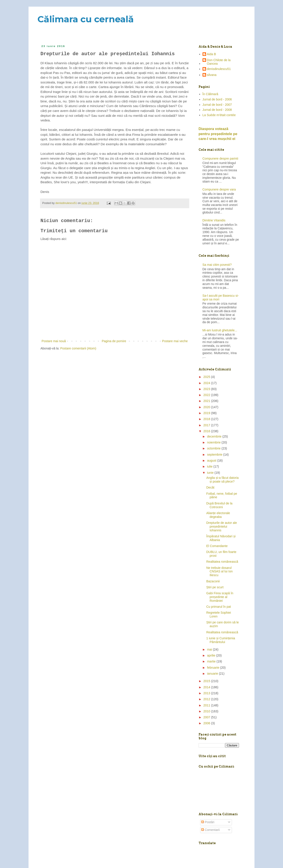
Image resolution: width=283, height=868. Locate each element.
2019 (207, 413)
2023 (207, 389)
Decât (210, 487)
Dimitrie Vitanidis (214, 220)
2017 (207, 425)
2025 (207, 377)
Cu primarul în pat (219, 607)
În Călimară (210, 94)
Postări (208, 822)
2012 (207, 699)
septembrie (215, 455)
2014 (207, 687)
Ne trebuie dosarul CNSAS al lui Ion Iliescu (219, 572)
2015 (207, 681)
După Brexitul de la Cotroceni (219, 505)
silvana (212, 75)
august (212, 460)
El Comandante (217, 546)
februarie (213, 668)
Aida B (211, 54)
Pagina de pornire (114, 341)
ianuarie (213, 674)
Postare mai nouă (54, 341)
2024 (207, 383)
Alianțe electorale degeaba (218, 515)
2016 (207, 431)
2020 (207, 407)
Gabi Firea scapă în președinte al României (220, 597)
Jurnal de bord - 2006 (217, 99)
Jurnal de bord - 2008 (217, 110)
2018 (207, 419)
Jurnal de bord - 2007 (217, 105)
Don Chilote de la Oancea (219, 62)
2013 (207, 693)
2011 (207, 705)
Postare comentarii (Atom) (78, 348)
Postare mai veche (175, 341)
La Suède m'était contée (219, 115)
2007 (207, 717)
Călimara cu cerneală (86, 19)
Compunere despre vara (219, 189)
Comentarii (210, 830)
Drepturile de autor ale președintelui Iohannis (222, 526)
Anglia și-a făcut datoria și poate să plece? (222, 480)
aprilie (211, 655)
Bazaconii (213, 581)
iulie (210, 466)
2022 (207, 395)
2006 (207, 723)
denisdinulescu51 (219, 69)
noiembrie (214, 442)
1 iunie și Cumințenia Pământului (221, 640)
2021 (207, 401)
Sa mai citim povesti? (217, 265)
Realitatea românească (222, 562)
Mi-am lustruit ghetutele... (220, 330)
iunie (211, 473)
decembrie (215, 436)
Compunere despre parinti (220, 159)
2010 (207, 711)
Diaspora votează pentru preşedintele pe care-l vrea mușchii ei (218, 134)
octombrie (214, 448)
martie (212, 661)
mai (210, 649)
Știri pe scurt (215, 587)
